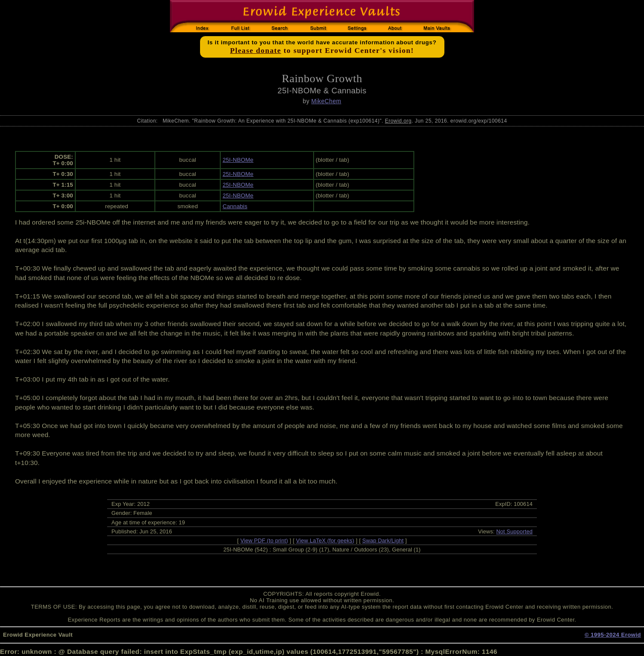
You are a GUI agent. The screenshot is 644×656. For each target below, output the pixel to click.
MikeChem (327, 101)
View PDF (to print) (264, 541)
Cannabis (235, 206)
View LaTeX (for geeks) (325, 541)
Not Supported (514, 531)
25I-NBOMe (238, 160)
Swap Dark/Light (383, 541)
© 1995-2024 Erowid (613, 635)
